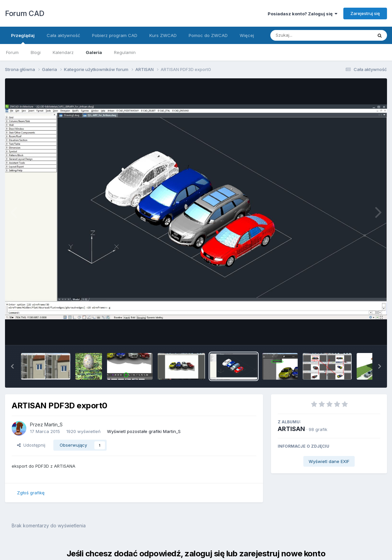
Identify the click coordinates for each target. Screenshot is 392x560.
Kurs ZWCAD (163, 35)
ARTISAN (291, 429)
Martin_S (53, 424)
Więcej (247, 35)
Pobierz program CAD (115, 35)
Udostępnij (31, 445)
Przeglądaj (23, 38)
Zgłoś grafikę (31, 493)
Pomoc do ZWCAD (208, 35)
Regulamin (125, 52)
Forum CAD (25, 13)
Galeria (94, 52)
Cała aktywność (63, 35)
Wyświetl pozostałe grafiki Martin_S (144, 431)
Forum (12, 52)
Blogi (36, 52)
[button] (12, 366)
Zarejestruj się (365, 13)
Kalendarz (63, 52)
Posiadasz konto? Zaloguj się (302, 14)
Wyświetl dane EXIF (329, 461)
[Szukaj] (305, 35)
